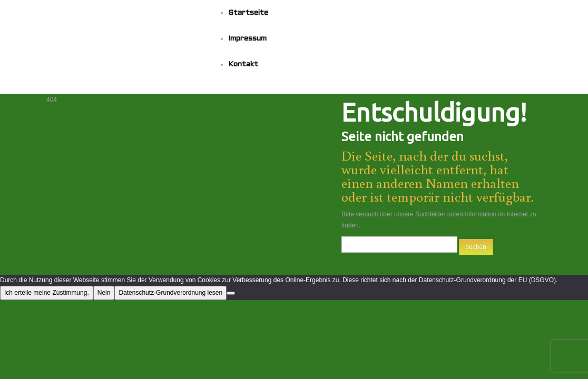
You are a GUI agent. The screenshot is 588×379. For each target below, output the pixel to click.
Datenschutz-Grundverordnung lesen (170, 293)
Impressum (247, 39)
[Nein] (231, 293)
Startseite (248, 13)
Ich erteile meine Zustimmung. (47, 293)
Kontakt (243, 64)
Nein (104, 293)
